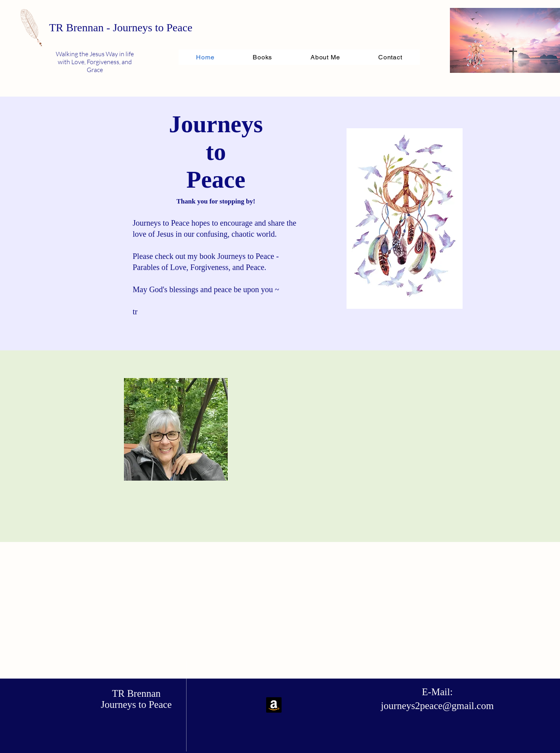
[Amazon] (274, 705)
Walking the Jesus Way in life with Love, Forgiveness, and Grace (95, 62)
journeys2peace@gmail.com (437, 706)
